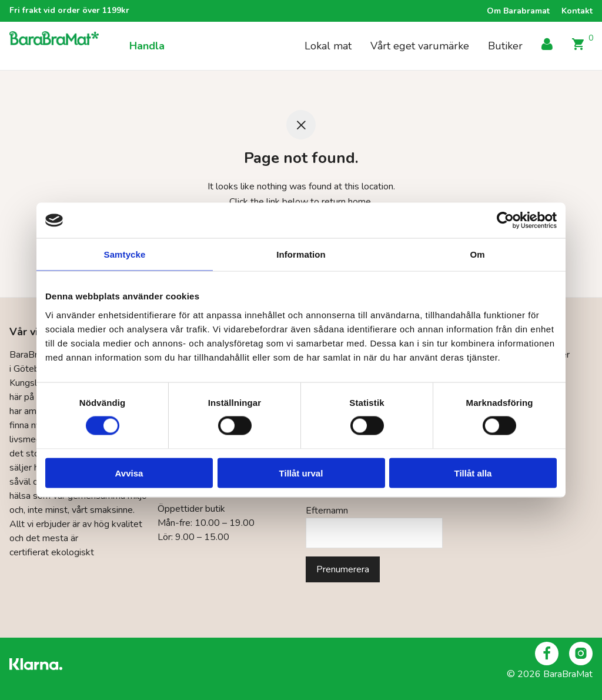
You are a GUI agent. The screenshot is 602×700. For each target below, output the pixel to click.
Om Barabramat (518, 11)
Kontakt (577, 11)
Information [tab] (301, 254)
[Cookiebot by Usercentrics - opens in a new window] (505, 221)
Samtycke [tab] (125, 254)
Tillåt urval (301, 473)
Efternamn (327, 511)
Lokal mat (328, 46)
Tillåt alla (473, 473)
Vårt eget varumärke (420, 46)
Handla (147, 46)
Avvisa (129, 473)
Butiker (505, 46)
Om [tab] (477, 254)
